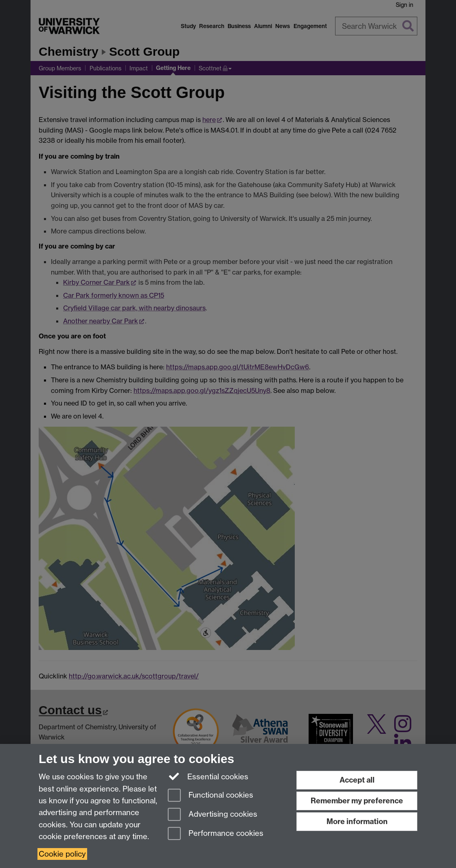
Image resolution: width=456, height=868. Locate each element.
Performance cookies (216, 834)
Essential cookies (208, 776)
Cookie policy (62, 854)
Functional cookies (210, 796)
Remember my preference (357, 801)
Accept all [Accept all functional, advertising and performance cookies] (357, 780)
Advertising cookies (213, 815)
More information (357, 821)
